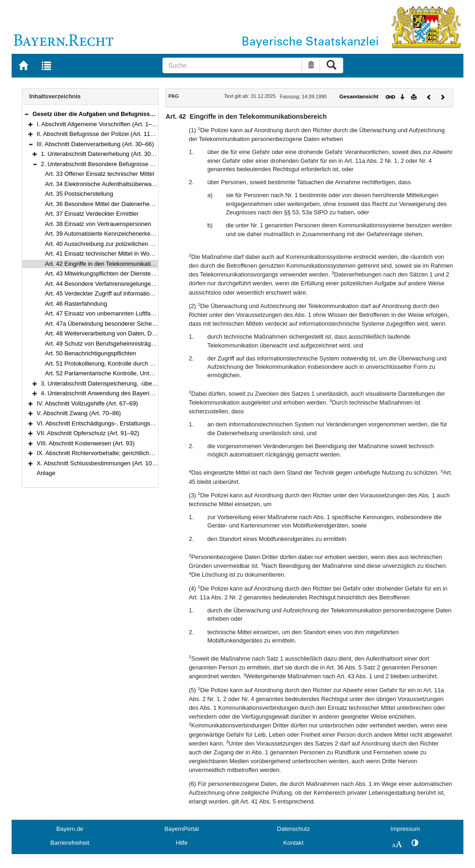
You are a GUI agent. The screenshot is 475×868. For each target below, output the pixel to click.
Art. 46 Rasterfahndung (76, 304)
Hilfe (182, 843)
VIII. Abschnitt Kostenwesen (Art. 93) (86, 443)
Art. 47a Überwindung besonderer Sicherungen (108, 324)
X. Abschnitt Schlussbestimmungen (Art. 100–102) (104, 463)
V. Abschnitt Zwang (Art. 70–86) (79, 413)
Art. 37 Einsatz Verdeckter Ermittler (92, 214)
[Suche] (232, 65)
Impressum (405, 829)
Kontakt (293, 843)
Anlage (46, 473)
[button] (26, 114)
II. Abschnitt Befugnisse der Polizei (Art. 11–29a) (101, 134)
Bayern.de (70, 829)
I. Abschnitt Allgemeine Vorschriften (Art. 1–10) (99, 124)
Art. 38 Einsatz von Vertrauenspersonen (98, 224)
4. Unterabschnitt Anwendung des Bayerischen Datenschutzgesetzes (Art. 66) (144, 393)
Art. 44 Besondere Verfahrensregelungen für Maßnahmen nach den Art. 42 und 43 (154, 284)
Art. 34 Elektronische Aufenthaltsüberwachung (106, 184)
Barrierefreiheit (70, 843)
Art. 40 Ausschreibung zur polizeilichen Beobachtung (115, 244)
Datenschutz (293, 829)
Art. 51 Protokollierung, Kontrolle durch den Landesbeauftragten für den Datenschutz (158, 363)
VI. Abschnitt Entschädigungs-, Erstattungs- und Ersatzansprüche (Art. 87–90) (140, 423)
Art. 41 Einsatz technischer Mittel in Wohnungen (109, 254)
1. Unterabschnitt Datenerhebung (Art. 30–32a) (103, 154)
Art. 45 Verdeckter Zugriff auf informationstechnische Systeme (127, 293)
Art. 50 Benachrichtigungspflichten (91, 353)
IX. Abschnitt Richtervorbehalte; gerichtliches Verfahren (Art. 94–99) (127, 453)
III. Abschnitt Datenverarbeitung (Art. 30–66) (95, 144)
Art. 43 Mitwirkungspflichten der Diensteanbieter (109, 273)
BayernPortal (182, 829)
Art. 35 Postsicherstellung (79, 194)
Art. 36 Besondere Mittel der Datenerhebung (104, 204)
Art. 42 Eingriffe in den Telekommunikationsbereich (112, 264)
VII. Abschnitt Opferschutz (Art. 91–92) (88, 433)
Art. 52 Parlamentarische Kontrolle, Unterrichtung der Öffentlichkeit (134, 373)
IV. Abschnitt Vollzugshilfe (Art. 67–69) (87, 403)
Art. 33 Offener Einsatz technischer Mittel (99, 174)
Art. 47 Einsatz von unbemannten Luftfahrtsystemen (114, 313)
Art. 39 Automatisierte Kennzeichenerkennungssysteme (119, 234)
